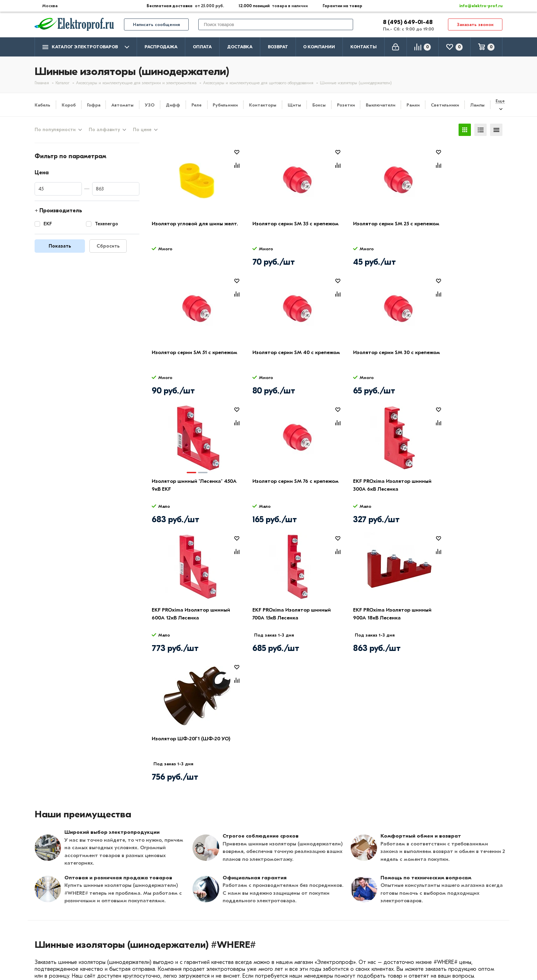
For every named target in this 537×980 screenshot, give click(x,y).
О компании (319, 47)
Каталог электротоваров (86, 47)
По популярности (55, 130)
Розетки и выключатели (253, 914)
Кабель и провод (244, 904)
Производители (55, 914)
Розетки (346, 105)
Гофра (94, 105)
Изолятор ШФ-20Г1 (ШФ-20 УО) (191, 610)
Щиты (294, 105)
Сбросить (108, 246)
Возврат (278, 47)
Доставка (240, 47)
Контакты (364, 47)
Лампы (477, 105)
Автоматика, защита (249, 934)
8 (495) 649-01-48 (408, 22)
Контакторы (263, 105)
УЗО (150, 105)
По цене (142, 130)
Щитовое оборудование (254, 924)
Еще (500, 101)
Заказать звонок (475, 24)
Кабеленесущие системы (255, 944)
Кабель (42, 105)
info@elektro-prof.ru (477, 6)
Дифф (173, 105)
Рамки (413, 105)
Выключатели (380, 105)
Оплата (202, 47)
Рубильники (225, 105)
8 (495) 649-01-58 (447, 913)
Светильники (445, 105)
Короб (69, 105)
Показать (60, 246)
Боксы (319, 105)
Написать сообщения (156, 24)
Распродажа (161, 47)
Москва (434, 940)
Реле (197, 105)
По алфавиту (104, 130)
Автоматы (122, 105)
